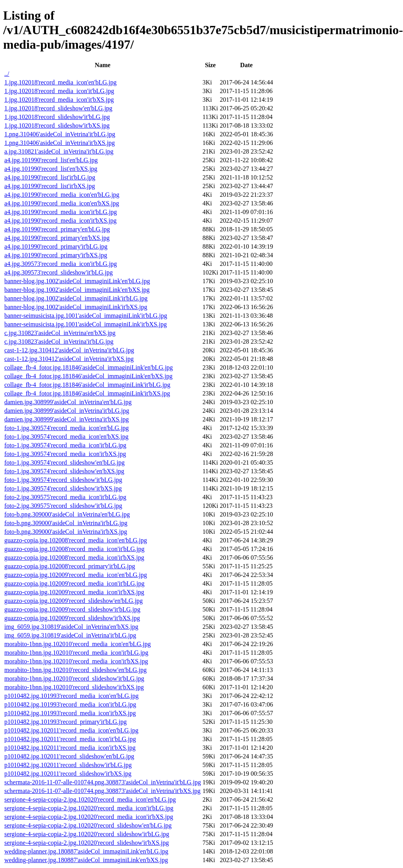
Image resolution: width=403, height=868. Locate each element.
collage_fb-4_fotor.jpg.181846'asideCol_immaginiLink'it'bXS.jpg (87, 393)
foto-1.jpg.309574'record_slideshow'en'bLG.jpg (64, 462)
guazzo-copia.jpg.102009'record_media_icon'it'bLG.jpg (75, 583)
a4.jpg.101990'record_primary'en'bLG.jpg (57, 229)
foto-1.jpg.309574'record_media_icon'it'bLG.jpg (65, 445)
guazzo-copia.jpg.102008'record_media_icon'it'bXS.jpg (74, 558)
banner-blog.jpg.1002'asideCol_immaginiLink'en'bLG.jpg (77, 281)
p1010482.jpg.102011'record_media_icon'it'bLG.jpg (70, 739)
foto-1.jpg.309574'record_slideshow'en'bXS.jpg (64, 471)
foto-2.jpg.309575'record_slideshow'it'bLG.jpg (63, 506)
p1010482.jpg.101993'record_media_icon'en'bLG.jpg (71, 696)
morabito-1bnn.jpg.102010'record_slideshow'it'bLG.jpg (74, 678)
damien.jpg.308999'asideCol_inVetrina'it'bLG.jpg (67, 411)
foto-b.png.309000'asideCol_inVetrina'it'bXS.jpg (66, 532)
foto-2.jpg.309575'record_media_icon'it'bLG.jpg (65, 497)
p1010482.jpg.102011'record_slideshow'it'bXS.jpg (68, 774)
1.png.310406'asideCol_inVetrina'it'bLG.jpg (60, 134)
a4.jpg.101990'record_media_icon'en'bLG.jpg (62, 195)
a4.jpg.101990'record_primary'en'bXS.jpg (57, 238)
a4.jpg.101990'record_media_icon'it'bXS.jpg (60, 221)
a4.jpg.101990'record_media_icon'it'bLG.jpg (61, 212)
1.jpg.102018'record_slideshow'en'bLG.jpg (58, 108)
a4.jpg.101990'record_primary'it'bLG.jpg (56, 246)
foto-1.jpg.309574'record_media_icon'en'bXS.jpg (66, 437)
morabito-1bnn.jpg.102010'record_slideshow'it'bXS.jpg (74, 687)
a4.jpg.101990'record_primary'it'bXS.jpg (56, 255)
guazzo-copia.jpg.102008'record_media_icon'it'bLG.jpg (75, 549)
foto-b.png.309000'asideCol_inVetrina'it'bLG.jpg (66, 523)
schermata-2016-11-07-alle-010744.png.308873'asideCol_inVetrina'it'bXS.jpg (102, 791)
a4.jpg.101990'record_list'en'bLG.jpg (51, 160)
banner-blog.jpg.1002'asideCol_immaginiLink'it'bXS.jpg (76, 307)
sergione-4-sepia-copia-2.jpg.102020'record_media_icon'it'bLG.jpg (89, 808)
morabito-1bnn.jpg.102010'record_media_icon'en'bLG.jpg (78, 644)
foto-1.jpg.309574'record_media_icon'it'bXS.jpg (65, 454)
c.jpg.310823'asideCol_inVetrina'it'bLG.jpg (59, 342)
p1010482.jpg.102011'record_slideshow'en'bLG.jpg (69, 756)
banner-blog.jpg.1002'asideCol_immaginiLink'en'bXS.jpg (77, 290)
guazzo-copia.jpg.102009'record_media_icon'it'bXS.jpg (74, 592)
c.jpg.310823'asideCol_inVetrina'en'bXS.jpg (60, 333)
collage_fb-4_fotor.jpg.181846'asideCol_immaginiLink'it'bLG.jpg (87, 385)
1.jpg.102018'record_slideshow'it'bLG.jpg (57, 117)
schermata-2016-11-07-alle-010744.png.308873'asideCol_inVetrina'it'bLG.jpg (103, 782)
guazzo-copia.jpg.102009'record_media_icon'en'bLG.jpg (76, 575)
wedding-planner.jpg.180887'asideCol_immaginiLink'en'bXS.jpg (86, 860)
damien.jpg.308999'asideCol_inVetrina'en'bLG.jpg (68, 402)
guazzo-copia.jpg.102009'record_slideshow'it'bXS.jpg (72, 618)
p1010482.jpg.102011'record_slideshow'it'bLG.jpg (68, 765)
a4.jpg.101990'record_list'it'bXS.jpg (50, 186)
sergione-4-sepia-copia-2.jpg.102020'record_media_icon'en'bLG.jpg (90, 799)
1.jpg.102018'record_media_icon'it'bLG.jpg (59, 91)
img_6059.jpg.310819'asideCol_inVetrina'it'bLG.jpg (70, 635)
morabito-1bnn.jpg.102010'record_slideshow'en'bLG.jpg (75, 670)
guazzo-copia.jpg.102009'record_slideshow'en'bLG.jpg (74, 601)
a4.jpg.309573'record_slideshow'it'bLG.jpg (59, 272)
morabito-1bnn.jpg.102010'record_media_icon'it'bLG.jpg (76, 653)
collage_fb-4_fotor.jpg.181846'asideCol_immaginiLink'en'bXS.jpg (88, 376)
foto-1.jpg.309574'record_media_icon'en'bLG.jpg (67, 428)
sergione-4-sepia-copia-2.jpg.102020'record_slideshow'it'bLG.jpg (87, 834)
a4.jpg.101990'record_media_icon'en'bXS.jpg (62, 203)
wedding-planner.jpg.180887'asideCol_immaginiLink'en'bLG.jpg (86, 851)
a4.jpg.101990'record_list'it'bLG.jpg (50, 177)
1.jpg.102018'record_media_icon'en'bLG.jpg (60, 82)
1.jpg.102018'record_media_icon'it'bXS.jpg (59, 100)
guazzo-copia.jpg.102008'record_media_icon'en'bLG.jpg (76, 540)
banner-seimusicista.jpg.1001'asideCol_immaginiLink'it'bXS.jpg (86, 324)
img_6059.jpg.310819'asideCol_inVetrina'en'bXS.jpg (71, 627)
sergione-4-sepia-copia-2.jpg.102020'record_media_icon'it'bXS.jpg (89, 817)
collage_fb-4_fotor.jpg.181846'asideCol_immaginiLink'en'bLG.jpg (89, 367)
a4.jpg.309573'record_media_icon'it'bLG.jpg (61, 264)
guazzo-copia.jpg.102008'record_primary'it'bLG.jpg (70, 566)
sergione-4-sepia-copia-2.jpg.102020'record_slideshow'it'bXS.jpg (87, 843)
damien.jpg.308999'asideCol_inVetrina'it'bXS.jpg (67, 419)
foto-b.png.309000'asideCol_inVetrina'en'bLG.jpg (67, 514)
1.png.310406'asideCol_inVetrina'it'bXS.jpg (60, 143)
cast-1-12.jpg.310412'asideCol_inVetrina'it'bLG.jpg (69, 350)
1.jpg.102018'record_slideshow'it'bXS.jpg (57, 125)
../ (7, 74)
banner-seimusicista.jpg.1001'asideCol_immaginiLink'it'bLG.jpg (86, 316)
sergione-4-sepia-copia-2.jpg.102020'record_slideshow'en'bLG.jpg (88, 825)
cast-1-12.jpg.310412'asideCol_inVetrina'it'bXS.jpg (69, 359)
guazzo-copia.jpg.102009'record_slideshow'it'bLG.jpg (72, 609)
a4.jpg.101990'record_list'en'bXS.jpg (51, 169)
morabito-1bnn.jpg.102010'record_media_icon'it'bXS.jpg (76, 661)
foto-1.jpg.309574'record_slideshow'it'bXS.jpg (63, 488)
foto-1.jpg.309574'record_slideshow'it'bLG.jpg (63, 480)
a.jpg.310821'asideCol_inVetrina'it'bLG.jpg (59, 151)
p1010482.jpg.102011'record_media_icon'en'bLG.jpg (71, 730)
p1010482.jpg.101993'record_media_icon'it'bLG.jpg (70, 704)
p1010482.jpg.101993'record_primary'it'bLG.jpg (65, 722)
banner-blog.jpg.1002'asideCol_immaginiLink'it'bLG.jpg (76, 298)
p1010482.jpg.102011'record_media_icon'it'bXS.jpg (70, 748)
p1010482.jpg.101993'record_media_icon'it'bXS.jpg (70, 713)
